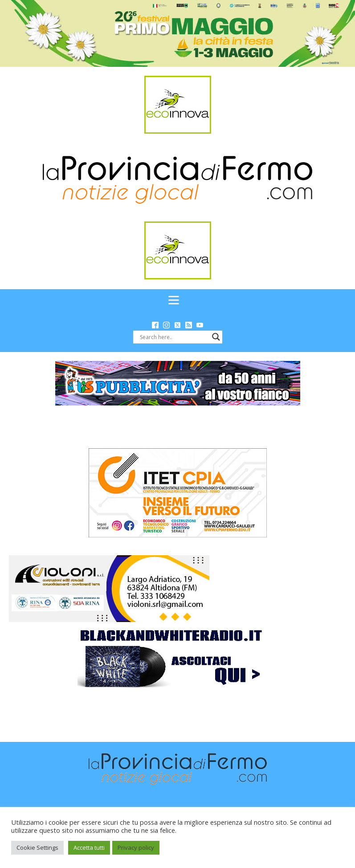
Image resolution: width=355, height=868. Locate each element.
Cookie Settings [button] (37, 848)
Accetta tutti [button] (89, 848)
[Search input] (174, 337)
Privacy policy (136, 848)
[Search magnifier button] (216, 337)
